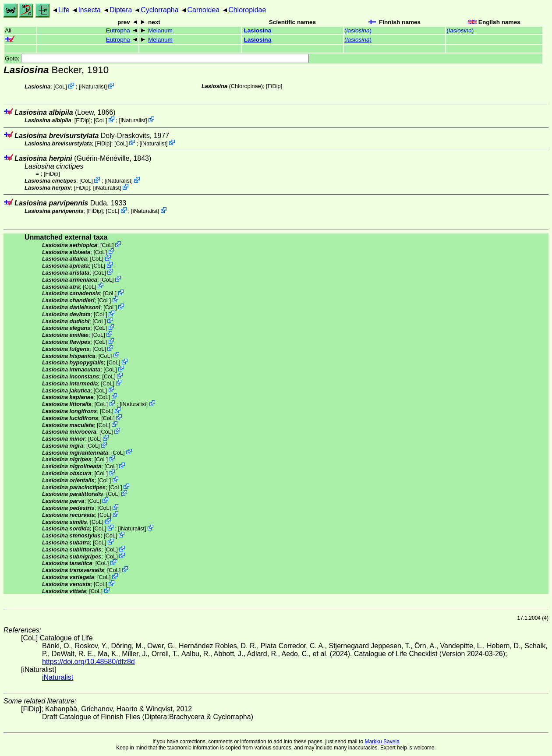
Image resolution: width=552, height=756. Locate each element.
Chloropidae (247, 10)
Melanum (160, 30)
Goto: (157, 58)
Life (64, 10)
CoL (60, 87)
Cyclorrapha (159, 10)
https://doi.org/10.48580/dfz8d (88, 662)
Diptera (121, 10)
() (358, 30)
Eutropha (118, 30)
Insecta (89, 10)
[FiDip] (274, 86)
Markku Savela (382, 742)
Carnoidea (203, 10)
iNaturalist (93, 87)
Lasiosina (257, 30)
